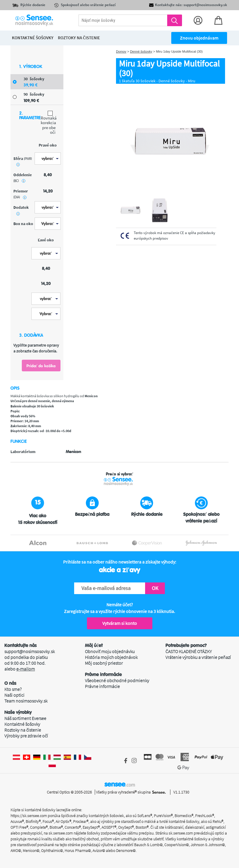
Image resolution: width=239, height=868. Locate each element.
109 (31, 101)
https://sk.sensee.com (29, 816)
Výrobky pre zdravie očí (26, 736)
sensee (120, 784)
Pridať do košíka (41, 366)
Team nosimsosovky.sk (26, 701)
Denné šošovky (141, 51)
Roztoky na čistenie (23, 730)
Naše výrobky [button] (18, 712)
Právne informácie (102, 686)
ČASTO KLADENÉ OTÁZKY (189, 651)
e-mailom (26, 669)
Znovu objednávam (199, 38)
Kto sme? (13, 689)
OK (155, 588)
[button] (45, 683)
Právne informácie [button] (103, 675)
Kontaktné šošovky (22, 724)
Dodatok (21, 210)
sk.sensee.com (61, 833)
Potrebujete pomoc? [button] (186, 646)
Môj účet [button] (94, 646)
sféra (23, 161)
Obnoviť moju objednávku (110, 651)
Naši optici (14, 695)
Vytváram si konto (120, 623)
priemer (21, 194)
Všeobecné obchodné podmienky (117, 680)
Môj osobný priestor (104, 663)
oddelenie (23, 178)
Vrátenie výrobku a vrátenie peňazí (198, 657)
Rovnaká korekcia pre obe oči (48, 123)
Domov (121, 51)
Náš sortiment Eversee (25, 718)
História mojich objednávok (111, 657)
